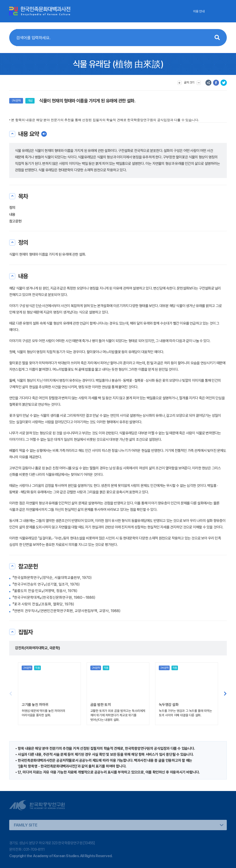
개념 (30, 101)
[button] (225, 694)
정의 (12, 208)
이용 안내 (199, 11)
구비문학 (16, 101)
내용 (12, 215)
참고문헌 (15, 221)
